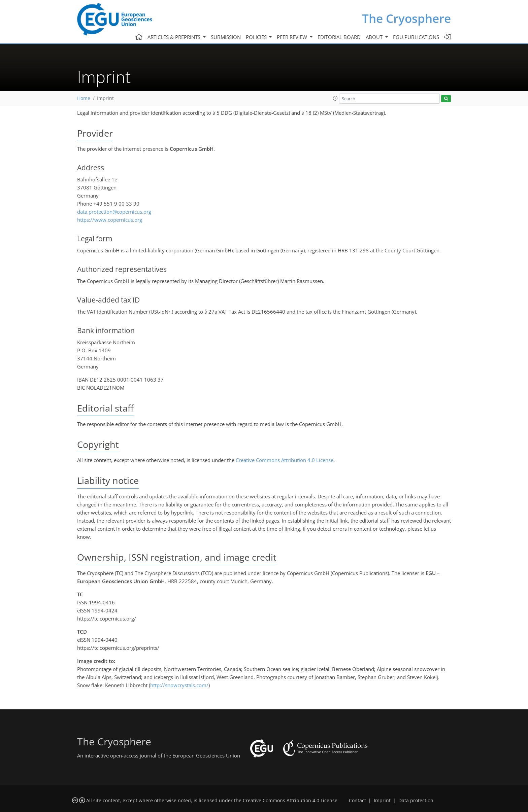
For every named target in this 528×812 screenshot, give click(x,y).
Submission (226, 37)
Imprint (382, 801)
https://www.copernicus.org (110, 220)
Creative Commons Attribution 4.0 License (285, 460)
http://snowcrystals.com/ (179, 685)
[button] (335, 98)
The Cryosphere (406, 18)
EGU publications (416, 37)
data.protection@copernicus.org (114, 212)
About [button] (375, 37)
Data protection (416, 801)
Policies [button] (257, 37)
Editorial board (339, 37)
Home (84, 98)
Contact (357, 801)
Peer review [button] (293, 37)
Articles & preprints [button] (175, 37)
